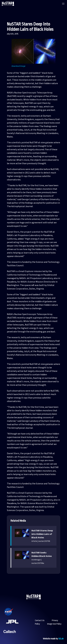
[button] (63, 4)
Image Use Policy (54, 624)
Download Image (18, 66)
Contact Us (40, 620)
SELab (61, 639)
